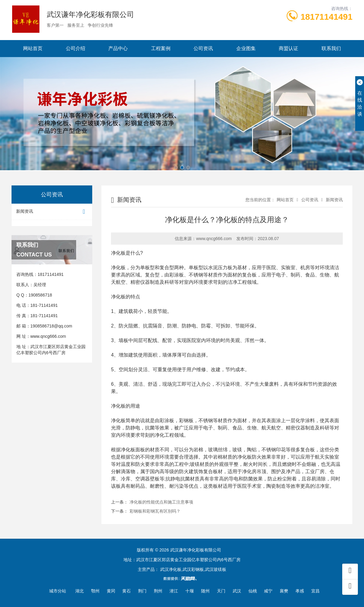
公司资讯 (203, 48)
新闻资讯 (52, 212)
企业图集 (246, 48)
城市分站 (58, 591)
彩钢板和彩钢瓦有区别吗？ (155, 511)
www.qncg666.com (48, 336)
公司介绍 (76, 48)
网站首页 (33, 48)
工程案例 (161, 48)
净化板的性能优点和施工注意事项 (161, 502)
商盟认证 (288, 48)
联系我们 (331, 48)
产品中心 (118, 48)
